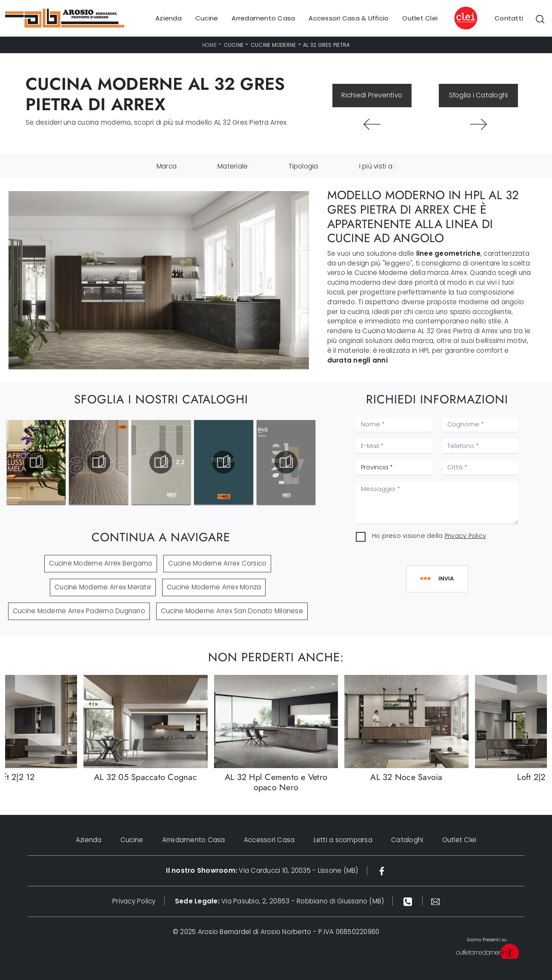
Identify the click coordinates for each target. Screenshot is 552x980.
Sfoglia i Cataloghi (479, 95)
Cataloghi (407, 840)
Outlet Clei (420, 18)
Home (209, 45)
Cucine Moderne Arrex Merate (103, 587)
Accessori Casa (269, 840)
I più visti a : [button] (378, 166)
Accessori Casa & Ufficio (349, 18)
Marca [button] (167, 166)
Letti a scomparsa (343, 840)
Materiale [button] (233, 166)
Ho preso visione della (429, 536)
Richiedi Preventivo (372, 95)
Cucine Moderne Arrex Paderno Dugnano (79, 611)
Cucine (207, 18)
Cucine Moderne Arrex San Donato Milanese (232, 611)
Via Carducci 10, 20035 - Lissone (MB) (262, 870)
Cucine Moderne (273, 45)
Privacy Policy (466, 536)
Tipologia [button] (303, 166)
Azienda (169, 18)
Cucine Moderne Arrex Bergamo (101, 563)
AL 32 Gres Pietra (326, 45)
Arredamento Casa (263, 18)
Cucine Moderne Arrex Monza (214, 587)
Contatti (509, 18)
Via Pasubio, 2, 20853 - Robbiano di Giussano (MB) (280, 901)
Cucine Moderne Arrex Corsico (217, 563)
